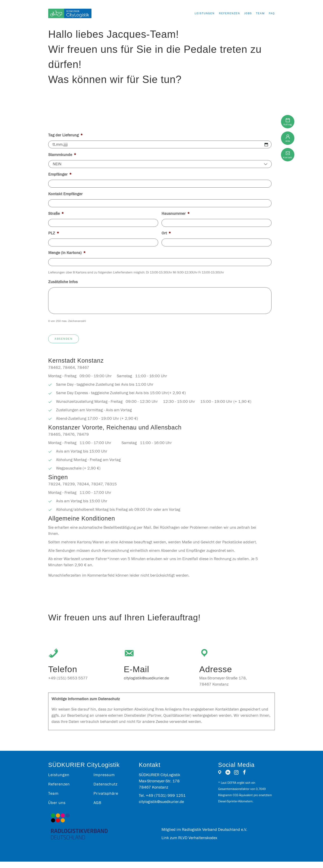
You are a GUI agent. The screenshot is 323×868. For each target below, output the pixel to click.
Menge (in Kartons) (67, 253)
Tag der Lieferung (66, 135)
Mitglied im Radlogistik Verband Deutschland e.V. (204, 836)
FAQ (272, 13)
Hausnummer (176, 213)
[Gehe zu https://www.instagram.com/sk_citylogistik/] (236, 779)
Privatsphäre (106, 800)
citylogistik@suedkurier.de (146, 684)
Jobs (244, 13)
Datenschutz (105, 791)
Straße (56, 213)
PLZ (54, 233)
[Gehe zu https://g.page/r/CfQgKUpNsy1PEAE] (220, 780)
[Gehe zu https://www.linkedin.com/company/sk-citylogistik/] (228, 779)
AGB (97, 809)
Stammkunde (62, 155)
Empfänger (60, 174)
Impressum (104, 781)
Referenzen (223, 13)
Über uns (57, 809)
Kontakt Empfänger (65, 194)
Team (258, 13)
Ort (166, 233)
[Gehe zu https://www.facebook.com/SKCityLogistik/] (244, 779)
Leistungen (197, 13)
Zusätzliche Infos (63, 282)
